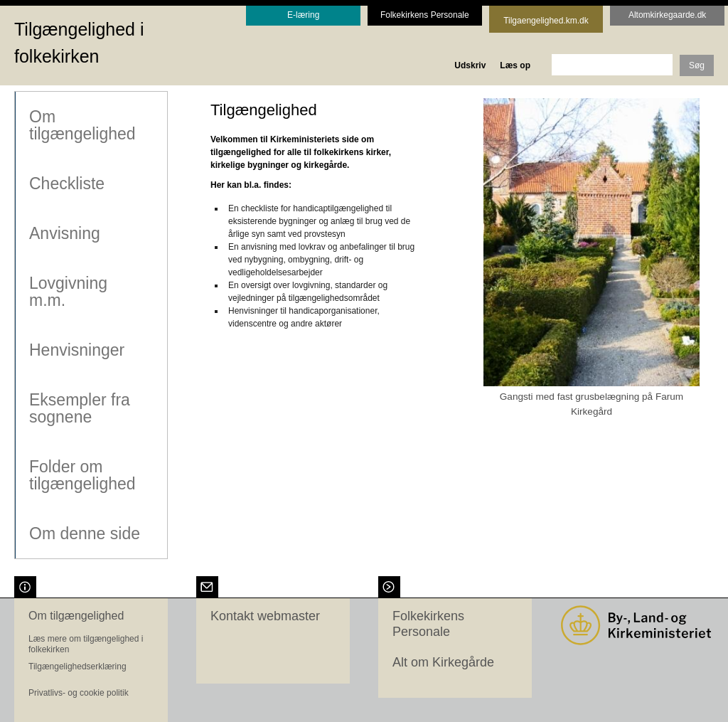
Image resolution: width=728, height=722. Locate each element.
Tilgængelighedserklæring (77, 665)
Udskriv (470, 65)
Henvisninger (76, 349)
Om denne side (84, 533)
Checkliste (66, 183)
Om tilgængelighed (82, 124)
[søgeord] (612, 65)
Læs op (515, 65)
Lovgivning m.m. (68, 291)
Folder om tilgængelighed (82, 474)
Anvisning (64, 233)
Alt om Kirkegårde (443, 661)
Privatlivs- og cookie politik (79, 691)
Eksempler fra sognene (79, 408)
